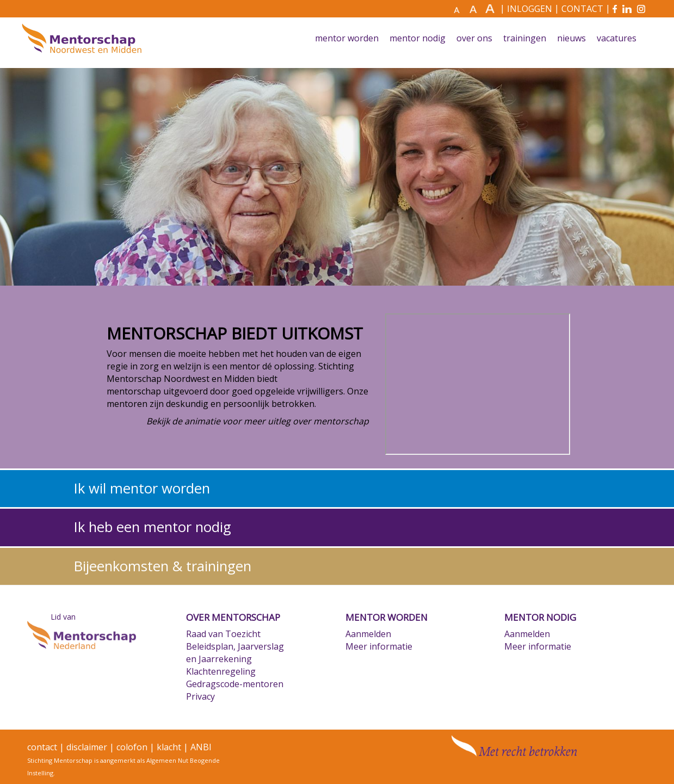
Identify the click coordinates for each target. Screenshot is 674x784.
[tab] (337, 489)
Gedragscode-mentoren (235, 684)
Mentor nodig (418, 38)
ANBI (201, 747)
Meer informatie (379, 646)
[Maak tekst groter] (476, 9)
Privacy (200, 696)
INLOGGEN (530, 9)
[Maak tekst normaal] (460, 9)
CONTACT (582, 9)
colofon (132, 747)
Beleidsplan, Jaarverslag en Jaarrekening (235, 653)
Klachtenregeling (221, 671)
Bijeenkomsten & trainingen (163, 566)
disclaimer (87, 747)
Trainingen (525, 38)
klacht (169, 747)
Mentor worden (347, 38)
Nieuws (571, 38)
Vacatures (617, 38)
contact (42, 747)
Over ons (474, 38)
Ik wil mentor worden (142, 488)
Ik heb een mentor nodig (153, 527)
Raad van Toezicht (223, 634)
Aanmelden (368, 634)
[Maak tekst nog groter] (491, 9)
